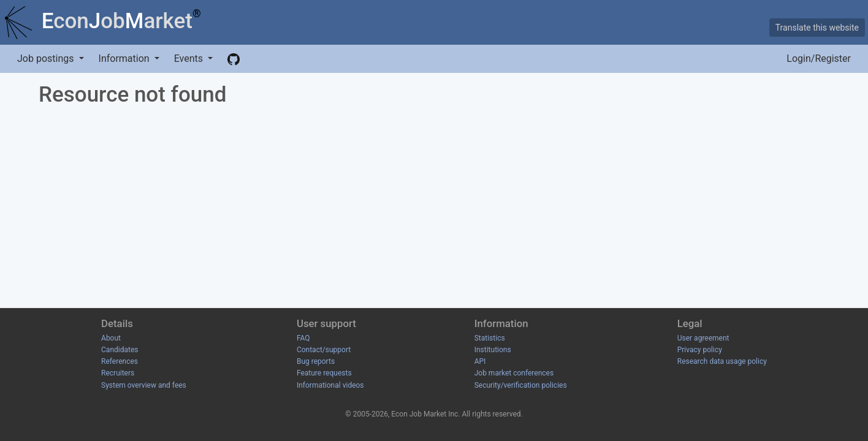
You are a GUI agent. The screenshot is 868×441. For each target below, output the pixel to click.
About (111, 338)
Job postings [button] (47, 58)
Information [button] (125, 58)
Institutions (493, 350)
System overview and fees (144, 385)
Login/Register (819, 58)
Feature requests (324, 373)
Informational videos (330, 385)
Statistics (490, 338)
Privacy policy (700, 350)
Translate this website (817, 28)
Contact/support (324, 350)
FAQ (303, 338)
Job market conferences (514, 373)
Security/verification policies (521, 385)
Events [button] (190, 58)
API (480, 361)
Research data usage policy (722, 361)
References (120, 361)
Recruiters (118, 373)
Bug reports (316, 361)
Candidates (120, 350)
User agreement (703, 338)
